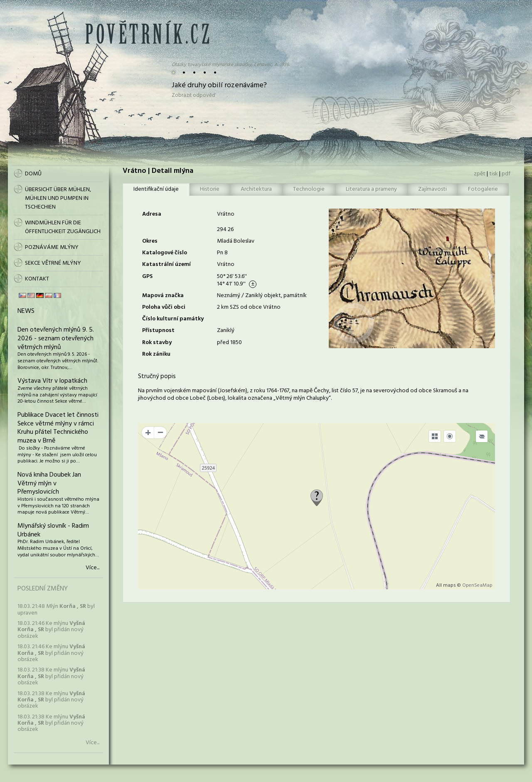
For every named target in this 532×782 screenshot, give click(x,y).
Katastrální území (166, 264)
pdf (506, 174)
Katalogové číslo (165, 253)
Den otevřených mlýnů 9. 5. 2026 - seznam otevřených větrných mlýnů (56, 339)
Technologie (309, 189)
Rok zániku (156, 354)
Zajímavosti (432, 189)
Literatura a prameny (371, 189)
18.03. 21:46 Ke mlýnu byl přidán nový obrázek (51, 630)
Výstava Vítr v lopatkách (52, 381)
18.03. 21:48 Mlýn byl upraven (56, 610)
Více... (92, 568)
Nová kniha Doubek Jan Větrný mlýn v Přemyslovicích (49, 484)
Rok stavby (157, 343)
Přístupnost (158, 331)
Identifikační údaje (156, 189)
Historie (210, 189)
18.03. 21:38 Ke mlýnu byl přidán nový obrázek (51, 676)
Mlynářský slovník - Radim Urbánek (53, 530)
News (26, 311)
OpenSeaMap (477, 585)
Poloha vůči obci (164, 307)
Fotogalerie (483, 189)
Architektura (256, 189)
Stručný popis (157, 376)
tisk (494, 174)
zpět (480, 174)
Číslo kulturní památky (173, 319)
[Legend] (482, 436)
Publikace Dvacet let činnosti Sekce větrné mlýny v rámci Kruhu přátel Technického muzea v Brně (58, 428)
